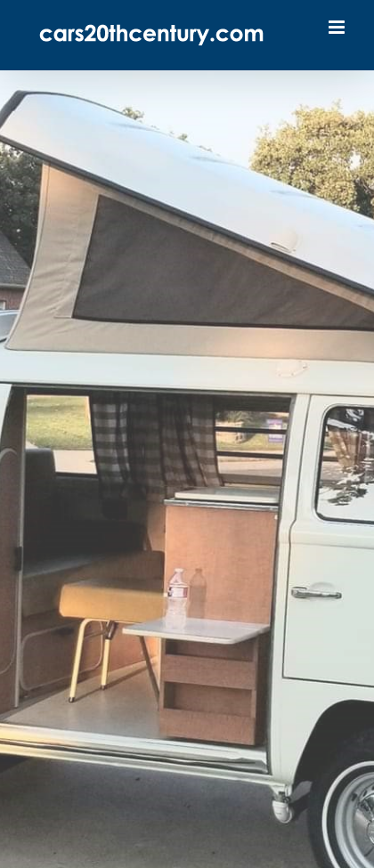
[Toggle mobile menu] (338, 27)
